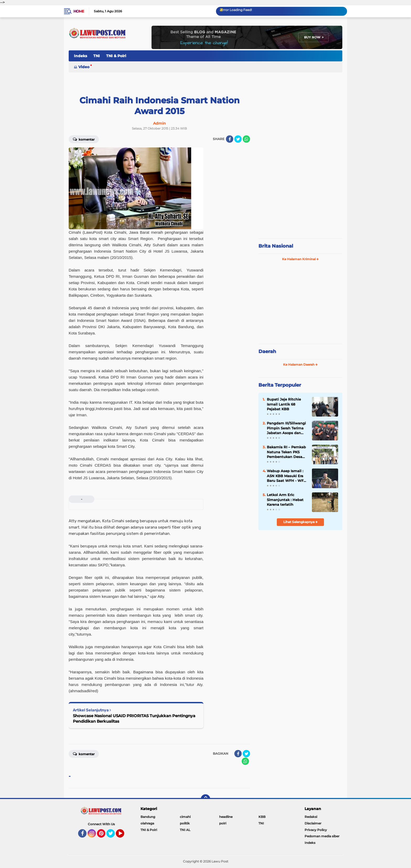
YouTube (124, 836)
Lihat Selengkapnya (301, 522)
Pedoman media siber (322, 836)
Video (84, 67)
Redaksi (311, 817)
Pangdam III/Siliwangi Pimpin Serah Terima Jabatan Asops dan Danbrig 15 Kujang (286, 428)
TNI (97, 56)
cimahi (185, 817)
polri (223, 823)
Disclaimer (313, 823)
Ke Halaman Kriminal (300, 259)
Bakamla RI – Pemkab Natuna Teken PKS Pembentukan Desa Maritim (286, 452)
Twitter (113, 836)
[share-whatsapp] (246, 139)
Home (79, 11)
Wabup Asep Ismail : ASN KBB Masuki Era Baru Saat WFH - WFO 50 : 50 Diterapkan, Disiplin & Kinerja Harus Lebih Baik (287, 476)
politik (185, 823)
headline (226, 817)
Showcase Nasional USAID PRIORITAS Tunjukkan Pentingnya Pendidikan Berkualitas (134, 718)
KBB (262, 817)
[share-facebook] (230, 139)
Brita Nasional (276, 246)
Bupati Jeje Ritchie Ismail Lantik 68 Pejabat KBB (284, 404)
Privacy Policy (316, 830)
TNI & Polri (116, 56)
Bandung (148, 817)
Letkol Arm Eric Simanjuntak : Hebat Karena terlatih (285, 499)
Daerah (267, 352)
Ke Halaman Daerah (300, 364)
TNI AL (185, 830)
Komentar (84, 139)
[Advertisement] (300, 199)
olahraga (147, 823)
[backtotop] (206, 799)
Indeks (80, 56)
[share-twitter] (238, 139)
